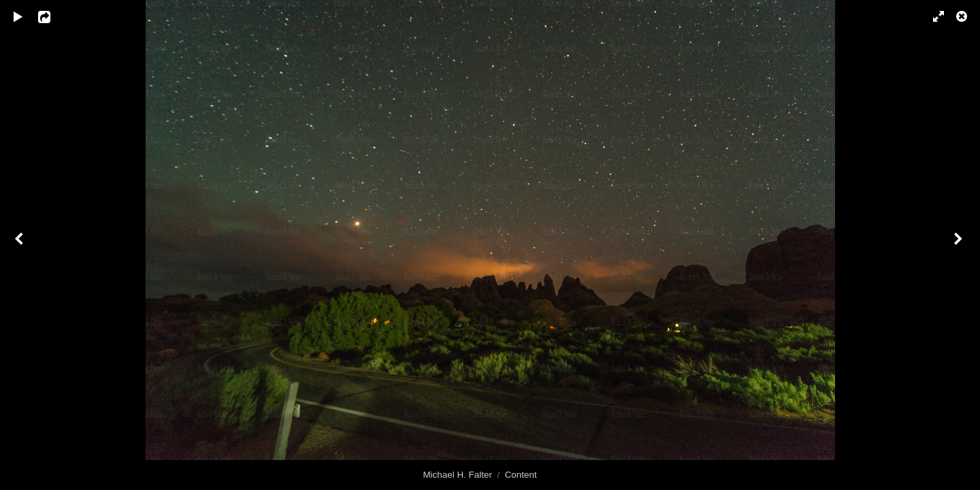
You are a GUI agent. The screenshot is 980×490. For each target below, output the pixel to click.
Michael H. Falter (457, 475)
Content (521, 475)
